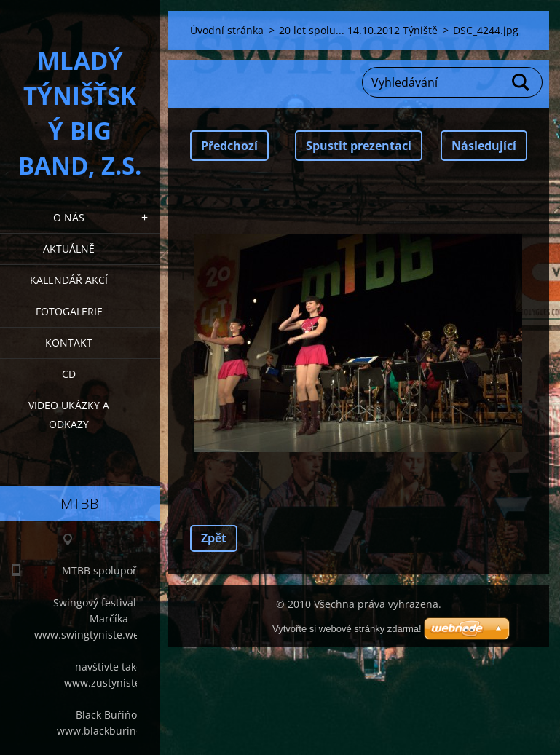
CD (69, 374)
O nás (69, 217)
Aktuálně (69, 249)
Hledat (521, 82)
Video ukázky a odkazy (69, 415)
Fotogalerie (69, 311)
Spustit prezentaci (359, 146)
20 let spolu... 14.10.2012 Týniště (358, 30)
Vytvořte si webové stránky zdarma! (347, 629)
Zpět (214, 538)
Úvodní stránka (227, 30)
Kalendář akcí (69, 280)
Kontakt (69, 343)
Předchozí (229, 146)
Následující (484, 146)
